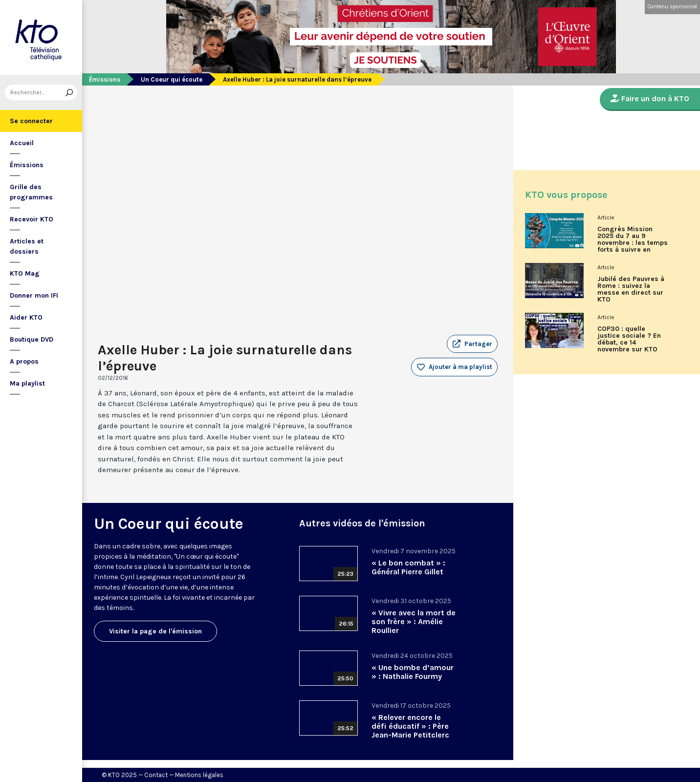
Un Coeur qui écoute (172, 79)
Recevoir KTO (32, 219)
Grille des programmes (31, 192)
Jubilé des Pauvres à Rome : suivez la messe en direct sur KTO (631, 289)
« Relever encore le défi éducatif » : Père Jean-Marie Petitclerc (410, 726)
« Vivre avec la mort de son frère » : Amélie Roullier (414, 621)
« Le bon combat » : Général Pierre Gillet (408, 567)
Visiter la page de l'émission (155, 631)
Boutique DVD (32, 339)
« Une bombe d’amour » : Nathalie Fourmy (413, 672)
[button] (472, 344)
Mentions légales (199, 775)
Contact (156, 775)
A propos (24, 361)
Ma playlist (27, 383)
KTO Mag (25, 273)
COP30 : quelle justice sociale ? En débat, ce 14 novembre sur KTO (629, 339)
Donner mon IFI (34, 295)
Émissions (27, 165)
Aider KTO (26, 317)
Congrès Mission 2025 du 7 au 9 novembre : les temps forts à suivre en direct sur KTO (633, 243)
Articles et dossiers (27, 246)
